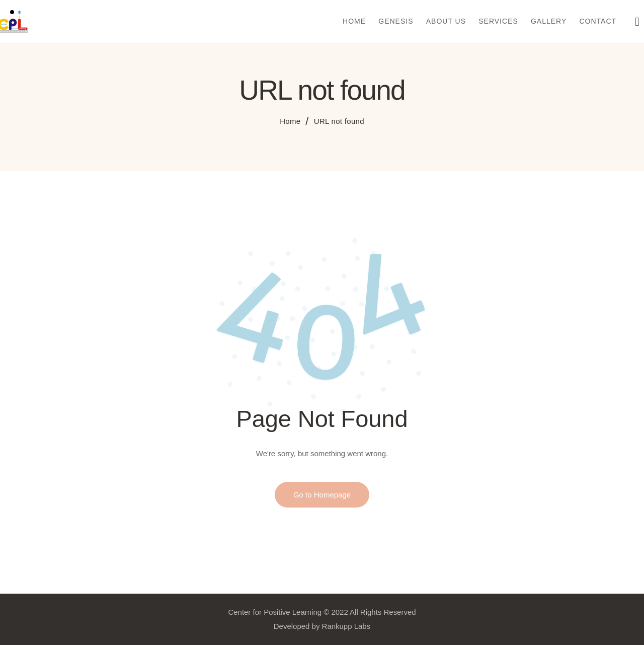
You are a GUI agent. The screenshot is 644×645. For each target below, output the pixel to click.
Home (290, 121)
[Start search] (637, 23)
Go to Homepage (322, 495)
